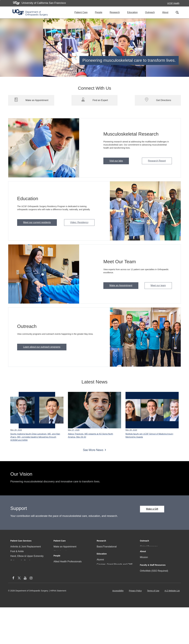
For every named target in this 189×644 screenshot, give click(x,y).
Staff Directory (147, 607)
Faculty (57, 588)
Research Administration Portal (156, 602)
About (165, 12)
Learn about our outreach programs (42, 347)
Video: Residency (79, 222)
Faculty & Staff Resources (153, 591)
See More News (93, 450)
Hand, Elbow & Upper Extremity (27, 556)
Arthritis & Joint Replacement (26, 547)
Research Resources (108, 561)
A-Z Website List (173, 628)
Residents (59, 603)
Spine (13, 589)
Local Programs (148, 551)
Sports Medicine (19, 594)
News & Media (148, 574)
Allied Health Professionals (68, 584)
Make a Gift (152, 509)
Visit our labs (116, 161)
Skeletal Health (18, 584)
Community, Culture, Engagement (158, 569)
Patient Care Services (21, 541)
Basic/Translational (107, 547)
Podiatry (15, 575)
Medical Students (106, 593)
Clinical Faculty (62, 556)
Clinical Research (106, 551)
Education (132, 12)
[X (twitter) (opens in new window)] (149, 615)
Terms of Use (154, 628)
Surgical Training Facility (109, 603)
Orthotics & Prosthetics (22, 565)
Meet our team (158, 285)
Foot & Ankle (17, 551)
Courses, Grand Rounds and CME (115, 584)
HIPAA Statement (58, 627)
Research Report (157, 161)
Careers (144, 579)
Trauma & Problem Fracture (25, 599)
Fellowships (103, 588)
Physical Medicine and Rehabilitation (30, 580)
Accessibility (119, 628)
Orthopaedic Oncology (22, 561)
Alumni (100, 579)
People (99, 12)
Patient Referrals (62, 565)
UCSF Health (173, 3)
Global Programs (149, 547)
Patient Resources (63, 570)
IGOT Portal (103, 607)
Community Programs (65, 561)
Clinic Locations (62, 551)
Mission (144, 565)
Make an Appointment (121, 285)
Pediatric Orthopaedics (22, 570)
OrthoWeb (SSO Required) (154, 597)
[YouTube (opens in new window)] (155, 615)
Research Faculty (106, 556)
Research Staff (61, 598)
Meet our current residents (37, 222)
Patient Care (81, 12)
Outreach (150, 12)
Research (115, 12)
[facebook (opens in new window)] (143, 615)
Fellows (58, 593)
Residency (102, 598)
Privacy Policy (136, 628)
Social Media (147, 584)
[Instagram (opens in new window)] (161, 615)
